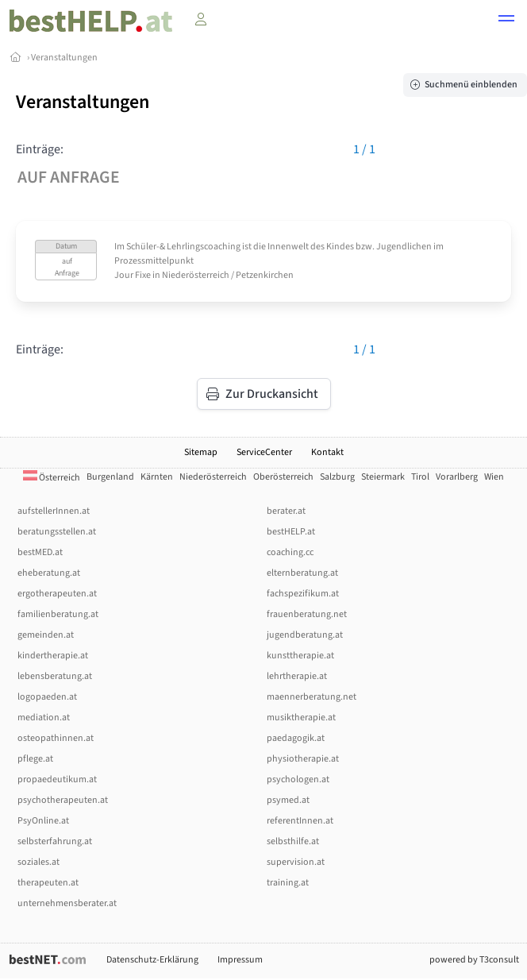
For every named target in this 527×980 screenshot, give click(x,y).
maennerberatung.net (312, 697)
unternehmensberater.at (67, 903)
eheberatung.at (49, 573)
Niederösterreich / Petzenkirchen (228, 275)
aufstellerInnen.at (54, 511)
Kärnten (157, 477)
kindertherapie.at (53, 656)
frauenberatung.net (307, 614)
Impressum (240, 960)
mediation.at (44, 718)
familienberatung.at (58, 614)
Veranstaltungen (64, 58)
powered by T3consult (474, 960)
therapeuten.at (48, 883)
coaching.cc (290, 552)
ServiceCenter (264, 452)
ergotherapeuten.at (57, 594)
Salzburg (337, 477)
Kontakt (327, 452)
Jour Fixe (133, 275)
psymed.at (288, 800)
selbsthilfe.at (293, 841)
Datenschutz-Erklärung (152, 960)
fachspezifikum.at (303, 594)
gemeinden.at (46, 635)
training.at (288, 883)
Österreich (52, 478)
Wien (494, 477)
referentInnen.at (300, 821)
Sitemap (201, 452)
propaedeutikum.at (57, 779)
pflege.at (35, 759)
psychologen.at (298, 779)
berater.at (286, 511)
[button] (506, 21)
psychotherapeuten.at (63, 800)
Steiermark (383, 477)
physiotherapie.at (303, 759)
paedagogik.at (296, 738)
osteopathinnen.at (56, 738)
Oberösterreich (283, 477)
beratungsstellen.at (57, 532)
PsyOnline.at (43, 821)
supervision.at (296, 862)
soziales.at (38, 862)
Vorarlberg (457, 477)
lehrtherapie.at (297, 676)
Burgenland (110, 477)
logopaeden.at (47, 697)
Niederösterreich (213, 477)
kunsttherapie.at (300, 656)
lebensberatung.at (55, 676)
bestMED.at (40, 552)
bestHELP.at (291, 532)
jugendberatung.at (305, 635)
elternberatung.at (302, 573)
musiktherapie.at (301, 718)
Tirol (420, 477)
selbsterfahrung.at (55, 841)
